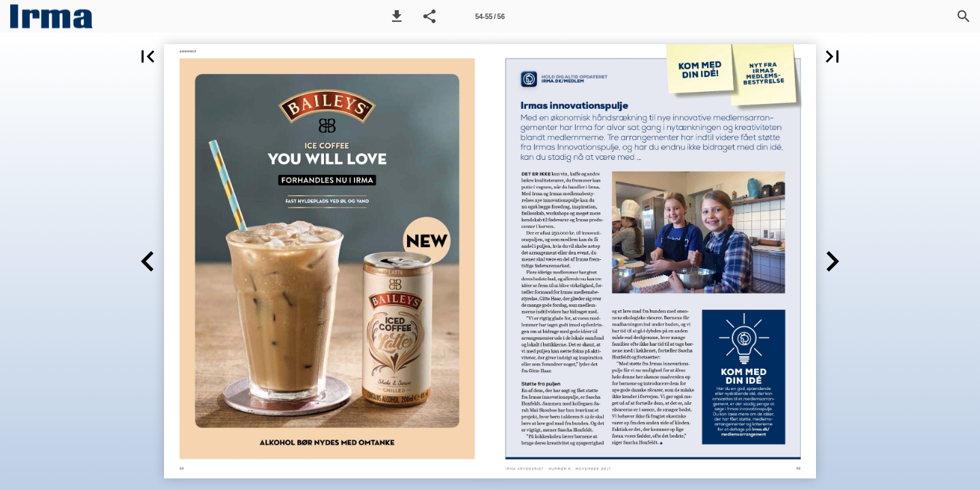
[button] (397, 16)
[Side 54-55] (490, 16)
